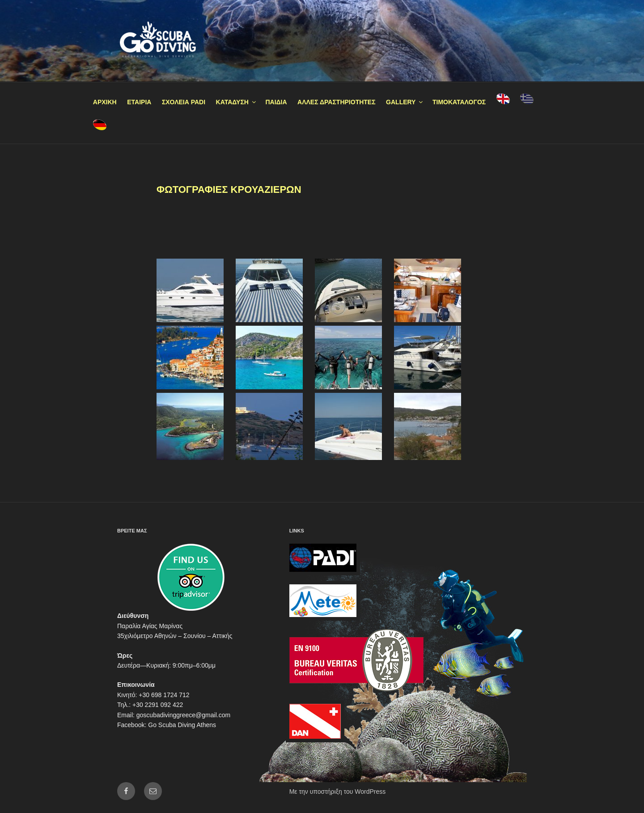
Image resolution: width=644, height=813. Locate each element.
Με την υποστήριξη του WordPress (338, 792)
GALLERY (405, 102)
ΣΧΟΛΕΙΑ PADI (184, 102)
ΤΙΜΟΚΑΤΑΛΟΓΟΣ (459, 102)
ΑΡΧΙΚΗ (105, 102)
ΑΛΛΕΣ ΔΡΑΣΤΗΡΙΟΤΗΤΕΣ (337, 102)
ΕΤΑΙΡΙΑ (139, 102)
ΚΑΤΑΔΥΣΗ (237, 102)
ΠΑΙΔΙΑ (276, 102)
